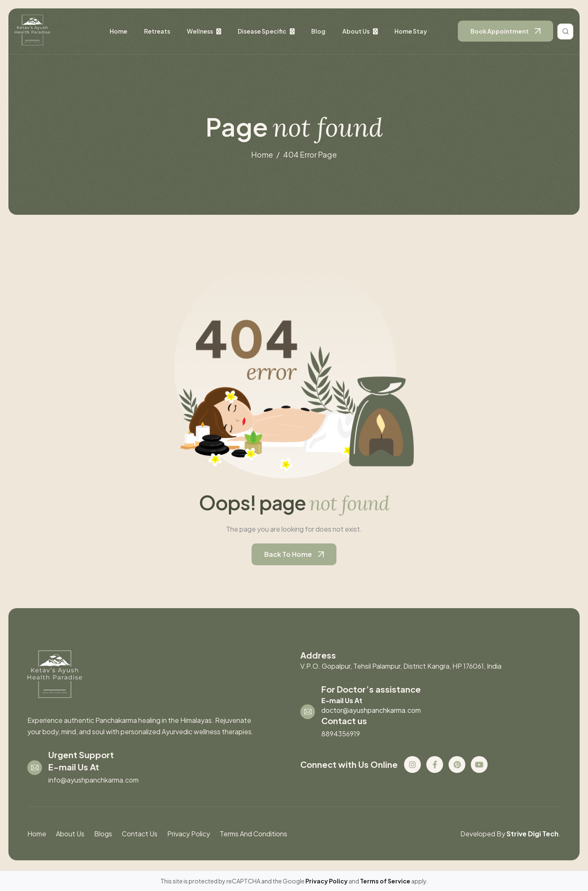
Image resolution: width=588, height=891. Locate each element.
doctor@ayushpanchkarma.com (371, 710)
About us (356, 31)
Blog (318, 31)
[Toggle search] (565, 32)
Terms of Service (386, 881)
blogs (103, 834)
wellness (200, 31)
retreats (157, 31)
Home (118, 31)
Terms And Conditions (253, 834)
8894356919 (341, 734)
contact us (140, 834)
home (262, 154)
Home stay (411, 31)
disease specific (262, 31)
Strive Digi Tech (533, 834)
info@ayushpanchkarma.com (93, 780)
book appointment (500, 31)
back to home (288, 554)
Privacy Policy (189, 834)
